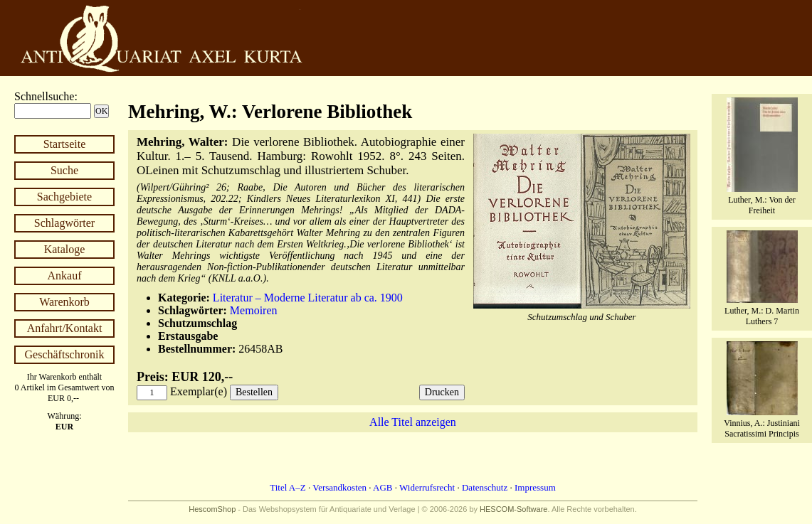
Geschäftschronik (65, 354)
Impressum (535, 487)
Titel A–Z (288, 487)
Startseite (65, 144)
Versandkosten (339, 487)
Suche (64, 170)
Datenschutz (485, 487)
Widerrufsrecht (427, 487)
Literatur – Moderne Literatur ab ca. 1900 (308, 298)
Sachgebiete (64, 197)
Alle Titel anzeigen (413, 422)
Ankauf (65, 276)
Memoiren (254, 310)
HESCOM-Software (513, 509)
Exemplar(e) (199, 391)
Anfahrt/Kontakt (65, 328)
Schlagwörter (64, 223)
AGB (383, 487)
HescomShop (212, 509)
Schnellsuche (44, 96)
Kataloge (65, 249)
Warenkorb (64, 302)
